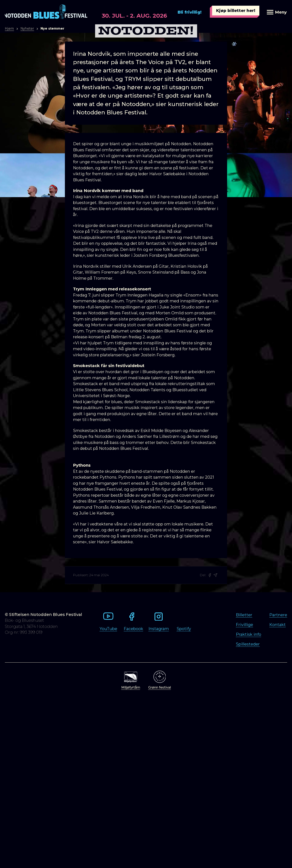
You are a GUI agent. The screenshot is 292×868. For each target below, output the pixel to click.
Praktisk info (249, 634)
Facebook (133, 629)
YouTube (108, 629)
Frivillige (244, 625)
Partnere (278, 615)
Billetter (244, 615)
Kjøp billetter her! (236, 11)
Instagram (159, 629)
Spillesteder (248, 644)
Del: (203, 575)
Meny (277, 12)
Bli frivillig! (190, 12)
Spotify (184, 629)
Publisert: (81, 575)
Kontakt (278, 625)
